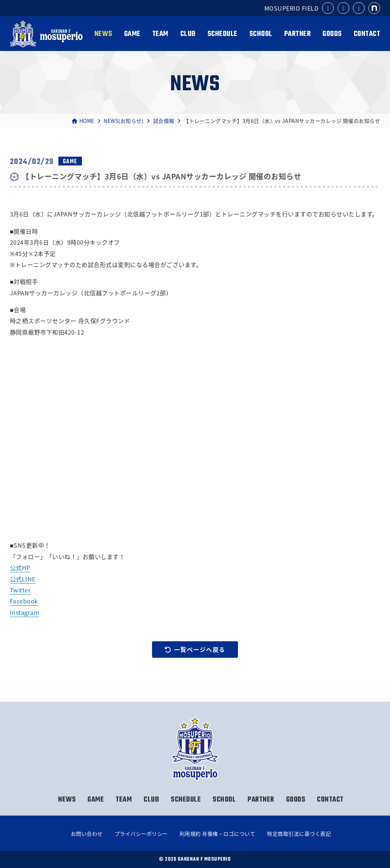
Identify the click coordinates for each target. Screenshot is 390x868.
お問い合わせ (87, 834)
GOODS (332, 34)
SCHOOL (261, 34)
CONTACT (367, 34)
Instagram (25, 612)
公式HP (20, 568)
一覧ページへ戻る (195, 649)
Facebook (24, 601)
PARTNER (298, 34)
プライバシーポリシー (141, 834)
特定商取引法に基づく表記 (299, 834)
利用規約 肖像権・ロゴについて (218, 834)
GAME (132, 34)
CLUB (188, 34)
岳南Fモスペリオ (46, 34)
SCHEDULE (223, 34)
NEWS (103, 34)
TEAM (160, 34)
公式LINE (23, 579)
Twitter (20, 590)
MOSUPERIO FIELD (292, 8)
